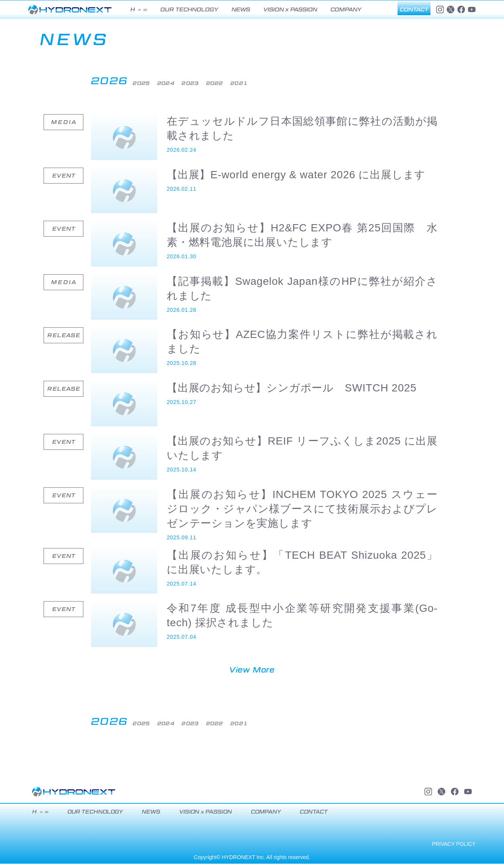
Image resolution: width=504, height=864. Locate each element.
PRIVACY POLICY (454, 844)
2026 (112, 81)
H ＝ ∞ (139, 9)
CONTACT (414, 9)
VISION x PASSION (290, 9)
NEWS (241, 9)
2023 (218, 83)
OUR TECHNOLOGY (189, 9)
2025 (155, 83)
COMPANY (346, 9)
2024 (187, 83)
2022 (250, 83)
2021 (283, 83)
